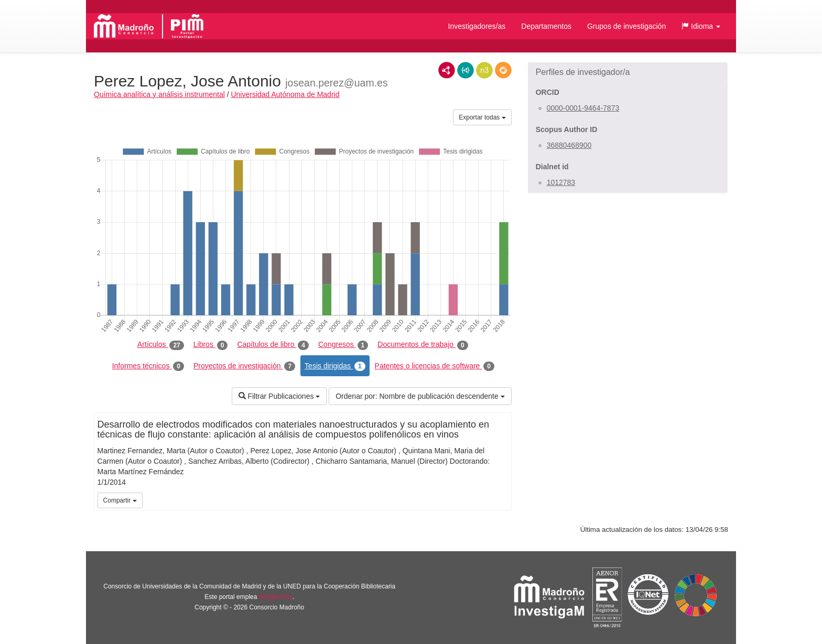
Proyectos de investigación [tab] (244, 366)
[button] (701, 26)
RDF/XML (447, 70)
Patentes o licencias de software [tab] (435, 366)
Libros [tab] (211, 345)
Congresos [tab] (343, 345)
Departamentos (546, 26)
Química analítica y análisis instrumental (159, 94)
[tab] (628, 72)
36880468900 (569, 145)
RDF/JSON (503, 70)
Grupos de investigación (626, 26)
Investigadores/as (477, 26)
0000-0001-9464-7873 (583, 108)
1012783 (561, 182)
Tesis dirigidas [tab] (335, 366)
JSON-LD (466, 70)
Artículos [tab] (161, 345)
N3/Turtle (484, 70)
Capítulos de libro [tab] (273, 345)
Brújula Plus (276, 597)
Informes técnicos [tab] (148, 366)
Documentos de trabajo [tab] (423, 345)
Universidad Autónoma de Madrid (285, 94)
